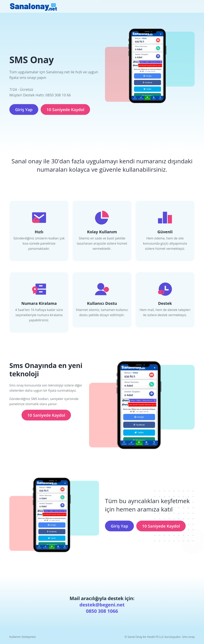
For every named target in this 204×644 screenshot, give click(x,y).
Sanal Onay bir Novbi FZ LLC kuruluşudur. (155, 637)
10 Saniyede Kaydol (65, 109)
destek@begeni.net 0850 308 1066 (102, 608)
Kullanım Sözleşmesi (23, 637)
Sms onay (188, 637)
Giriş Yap (24, 109)
